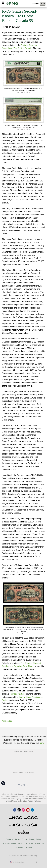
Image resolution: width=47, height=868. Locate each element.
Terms (21, 843)
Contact (28, 847)
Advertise (39, 843)
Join (43, 4)
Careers (9, 839)
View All (23, 785)
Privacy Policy (35, 839)
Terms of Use (21, 839)
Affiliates (29, 843)
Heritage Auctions (18, 694)
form (42, 743)
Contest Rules (10, 843)
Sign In (36, 4)
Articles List (7, 721)
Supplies (19, 847)
